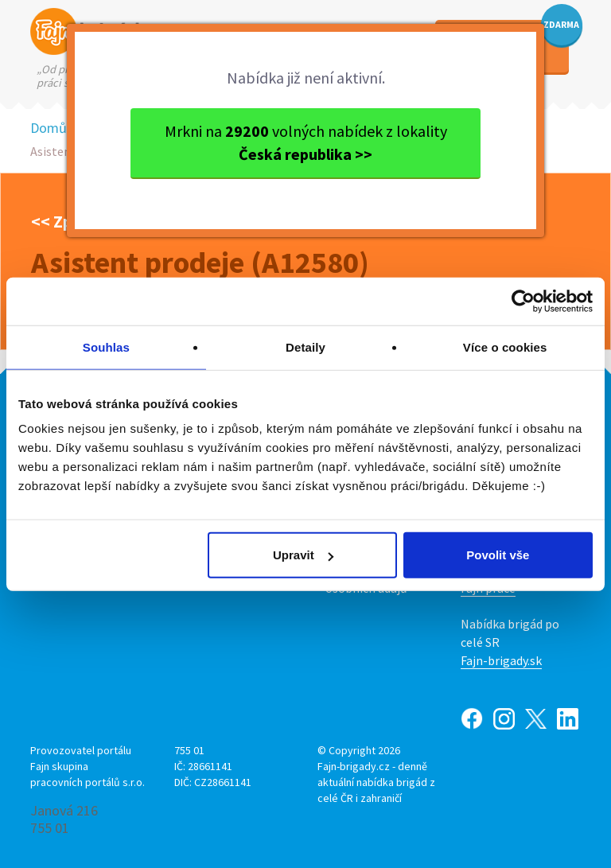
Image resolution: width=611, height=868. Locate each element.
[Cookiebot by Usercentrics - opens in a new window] (523, 301)
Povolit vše (498, 555)
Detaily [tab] (305, 346)
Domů (49, 128)
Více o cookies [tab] (505, 346)
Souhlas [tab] (106, 346)
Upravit (303, 555)
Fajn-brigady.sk (501, 660)
